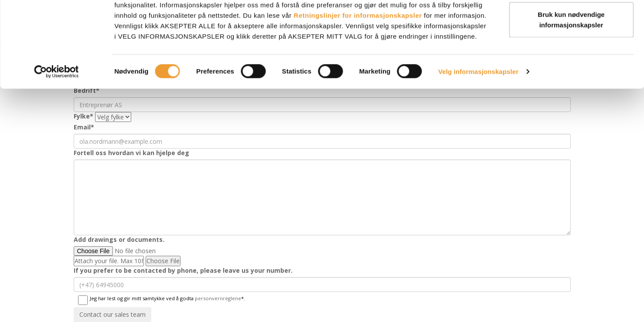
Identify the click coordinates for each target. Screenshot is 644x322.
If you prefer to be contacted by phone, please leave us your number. (183, 270)
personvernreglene (218, 298)
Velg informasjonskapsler (478, 109)
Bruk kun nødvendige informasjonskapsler (571, 57)
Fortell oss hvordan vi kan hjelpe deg (131, 153)
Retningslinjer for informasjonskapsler (358, 53)
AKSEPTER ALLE (571, 23)
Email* (84, 127)
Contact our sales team (112, 314)
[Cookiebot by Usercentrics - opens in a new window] (56, 109)
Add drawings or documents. (119, 239)
